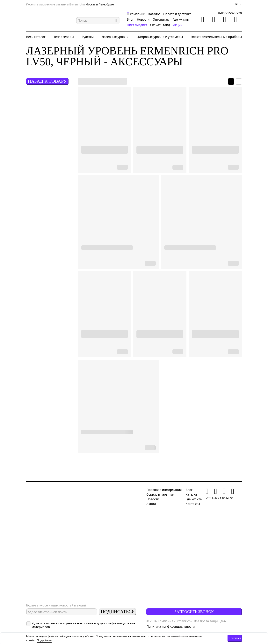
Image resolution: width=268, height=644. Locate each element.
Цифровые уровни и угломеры (160, 37)
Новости (143, 19)
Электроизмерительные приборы (216, 37)
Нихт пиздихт (137, 25)
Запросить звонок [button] (194, 612)
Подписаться (118, 612)
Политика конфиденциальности (170, 626)
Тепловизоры (64, 37)
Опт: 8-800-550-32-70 (219, 498)
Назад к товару (47, 81)
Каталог (154, 14)
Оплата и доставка (177, 14)
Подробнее (44, 640)
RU (237, 4)
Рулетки (88, 37)
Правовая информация (164, 490)
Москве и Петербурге (100, 4)
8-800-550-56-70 (230, 13)
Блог (130, 19)
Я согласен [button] (235, 638)
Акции (178, 25)
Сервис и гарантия (160, 494)
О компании (136, 14)
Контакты (193, 504)
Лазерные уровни (115, 37)
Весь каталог (36, 37)
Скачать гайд (160, 25)
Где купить (181, 19)
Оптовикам (161, 19)
